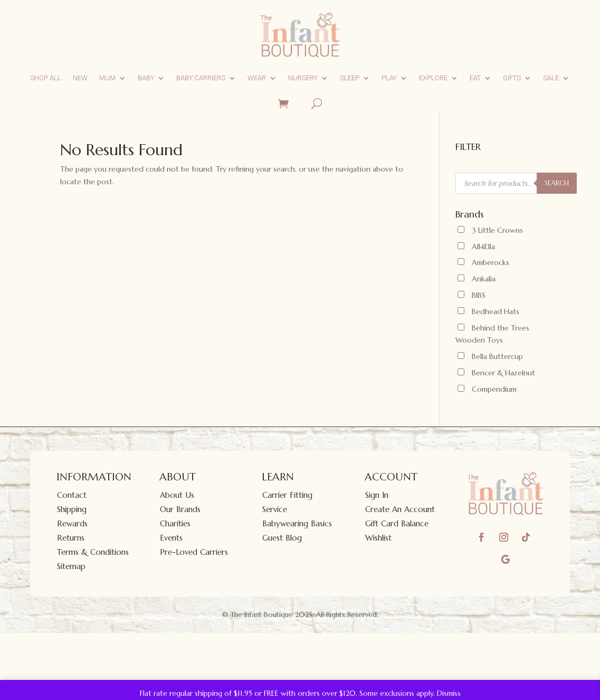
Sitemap (71, 566)
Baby (146, 78)
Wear (257, 78)
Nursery (303, 78)
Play (389, 78)
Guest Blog (282, 538)
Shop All (46, 78)
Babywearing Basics (297, 523)
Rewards (72, 523)
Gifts (512, 78)
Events (171, 538)
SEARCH (557, 183)
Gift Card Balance (397, 523)
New (80, 78)
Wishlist (378, 538)
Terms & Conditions (93, 552)
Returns (71, 538)
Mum (107, 78)
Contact (72, 495)
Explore (433, 78)
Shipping (72, 509)
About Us (177, 495)
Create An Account (400, 509)
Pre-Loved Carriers (194, 552)
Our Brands (180, 509)
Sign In (377, 495)
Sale (551, 78)
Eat (475, 78)
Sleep (350, 78)
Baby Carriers (201, 78)
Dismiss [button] (449, 693)
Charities (175, 523)
